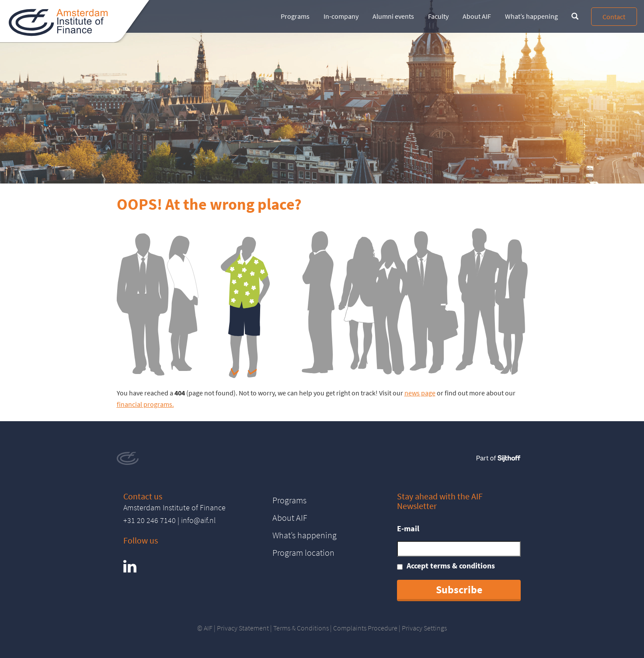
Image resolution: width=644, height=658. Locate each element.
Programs (295, 16)
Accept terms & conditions (451, 566)
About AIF (477, 16)
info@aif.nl (198, 520)
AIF (208, 628)
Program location (303, 552)
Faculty (438, 16)
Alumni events (393, 16)
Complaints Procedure (365, 628)
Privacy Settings (424, 628)
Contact (614, 17)
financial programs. (145, 404)
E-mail (408, 528)
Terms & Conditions (301, 628)
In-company (341, 16)
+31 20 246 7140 (150, 520)
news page (420, 393)
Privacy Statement (243, 628)
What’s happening (531, 16)
